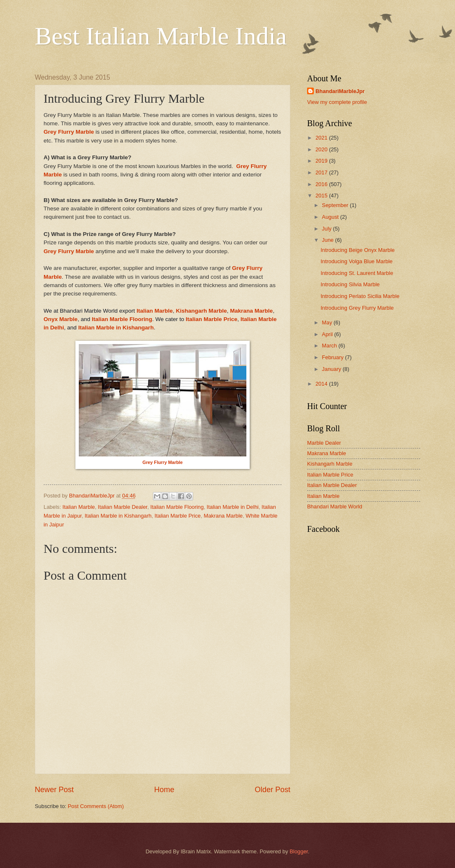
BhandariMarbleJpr (340, 91)
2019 (322, 161)
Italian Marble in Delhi (233, 507)
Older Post (273, 790)
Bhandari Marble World (335, 507)
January (332, 369)
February (333, 357)
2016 (322, 184)
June (328, 240)
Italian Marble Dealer (123, 507)
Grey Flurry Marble (69, 132)
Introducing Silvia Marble (350, 284)
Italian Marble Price (211, 319)
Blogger (299, 851)
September (336, 205)
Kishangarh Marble (202, 311)
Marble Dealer (324, 443)
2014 (322, 384)
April (328, 334)
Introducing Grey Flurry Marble (357, 308)
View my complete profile (337, 102)
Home (164, 790)
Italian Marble (155, 311)
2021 (322, 138)
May (328, 323)
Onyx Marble (61, 319)
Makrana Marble (251, 311)
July (327, 229)
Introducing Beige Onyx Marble (358, 250)
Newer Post (54, 790)
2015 (322, 196)
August (331, 217)
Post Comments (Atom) (96, 806)
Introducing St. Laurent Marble (357, 273)
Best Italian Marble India (161, 36)
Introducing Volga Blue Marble (357, 261)
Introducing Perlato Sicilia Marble (360, 296)
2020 (322, 149)
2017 (322, 172)
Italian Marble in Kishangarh (116, 328)
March (330, 346)
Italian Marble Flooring (122, 319)
